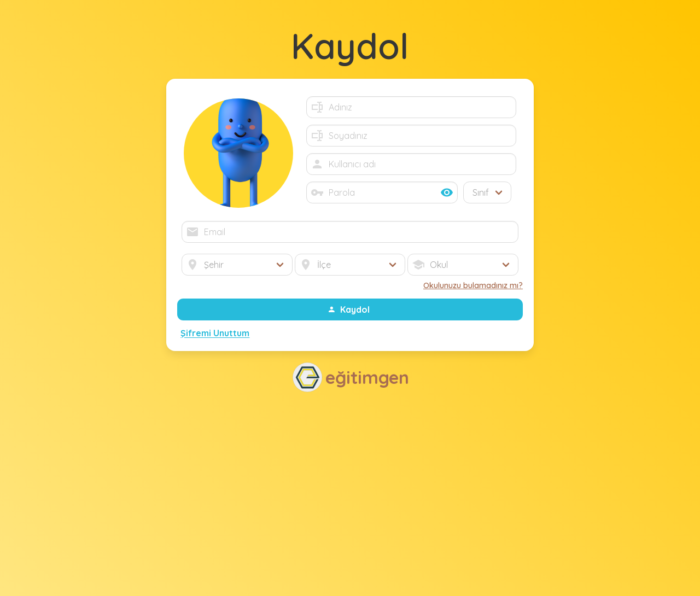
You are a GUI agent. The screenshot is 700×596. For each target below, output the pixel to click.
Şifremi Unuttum (215, 334)
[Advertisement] (350, 493)
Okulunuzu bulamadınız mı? (473, 285)
